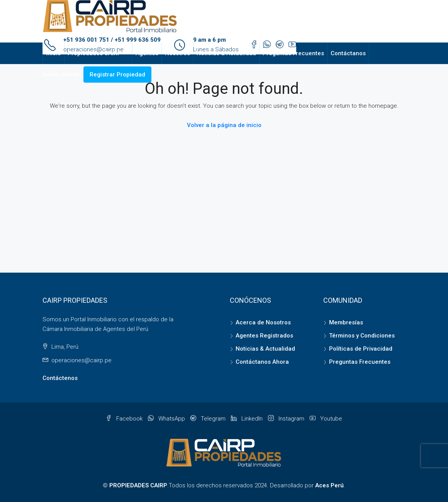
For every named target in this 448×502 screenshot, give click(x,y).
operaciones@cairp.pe (81, 360)
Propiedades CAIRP (94, 53)
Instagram (287, 419)
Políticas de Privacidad (361, 349)
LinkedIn (248, 419)
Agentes (147, 53)
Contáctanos (348, 53)
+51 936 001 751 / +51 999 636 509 (112, 40)
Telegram (209, 419)
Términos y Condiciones (362, 336)
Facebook (125, 419)
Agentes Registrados (264, 336)
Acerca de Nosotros (263, 322)
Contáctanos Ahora (262, 362)
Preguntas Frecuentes (293, 53)
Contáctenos (60, 378)
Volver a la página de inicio (224, 125)
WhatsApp (167, 419)
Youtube (326, 419)
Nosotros (177, 53)
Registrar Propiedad (117, 75)
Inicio (53, 53)
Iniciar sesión (61, 74)
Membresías (346, 322)
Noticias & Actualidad (226, 53)
